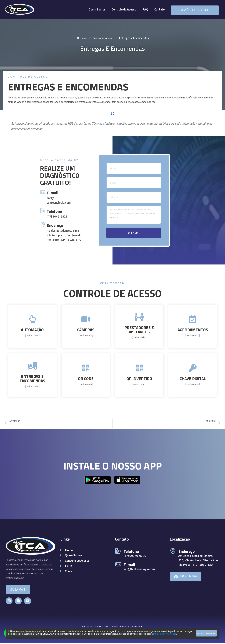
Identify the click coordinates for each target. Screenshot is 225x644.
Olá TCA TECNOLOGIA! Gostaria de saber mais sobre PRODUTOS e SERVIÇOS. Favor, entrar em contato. (134, 215)
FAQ (145, 9)
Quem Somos (97, 9)
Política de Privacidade (165, 634)
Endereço (55, 226)
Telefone (54, 212)
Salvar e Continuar (206, 633)
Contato (160, 9)
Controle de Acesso (124, 9)
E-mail (52, 193)
